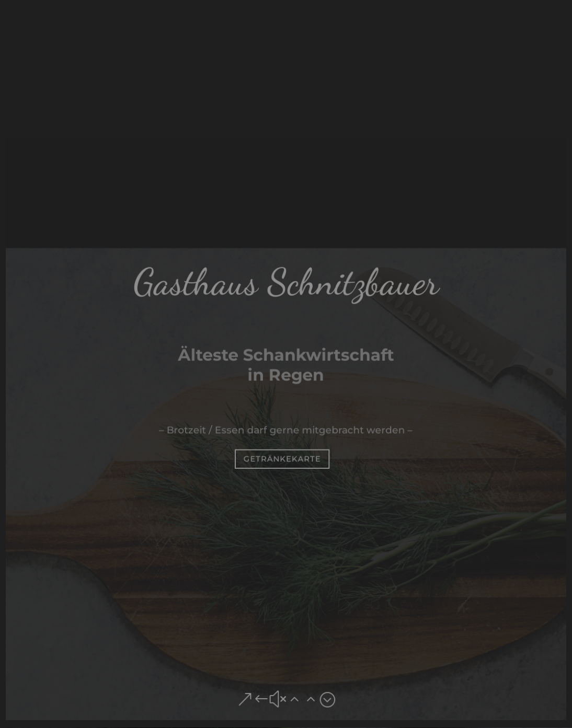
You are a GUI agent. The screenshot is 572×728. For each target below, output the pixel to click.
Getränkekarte (282, 459)
